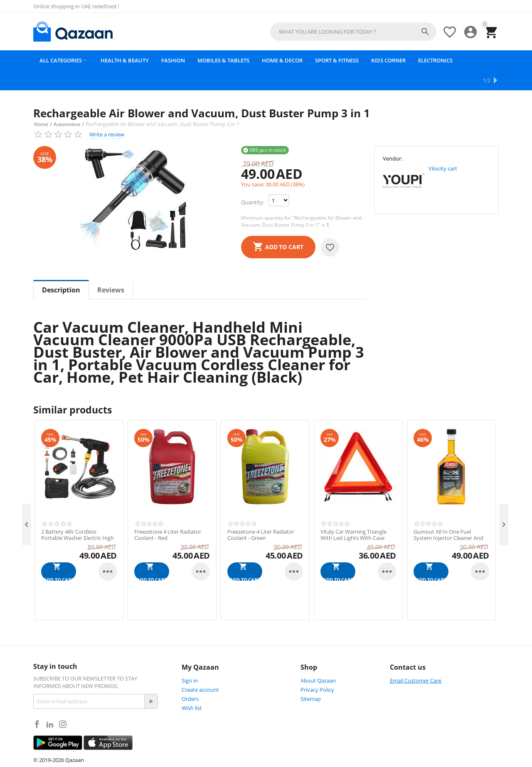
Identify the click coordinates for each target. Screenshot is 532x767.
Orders (190, 679)
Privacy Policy (317, 670)
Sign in (190, 661)
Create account (200, 670)
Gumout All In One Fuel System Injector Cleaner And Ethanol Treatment (448, 518)
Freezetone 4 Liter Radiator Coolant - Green (261, 515)
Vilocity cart (443, 148)
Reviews (111, 270)
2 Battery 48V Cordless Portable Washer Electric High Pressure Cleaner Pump (78, 518)
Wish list (192, 688)
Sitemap (311, 679)
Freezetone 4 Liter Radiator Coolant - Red (168, 515)
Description (61, 270)
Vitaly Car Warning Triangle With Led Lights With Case (353, 515)
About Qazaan (318, 661)
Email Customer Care (416, 661)
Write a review (107, 114)
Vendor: (393, 139)
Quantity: (253, 182)
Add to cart (284, 227)
